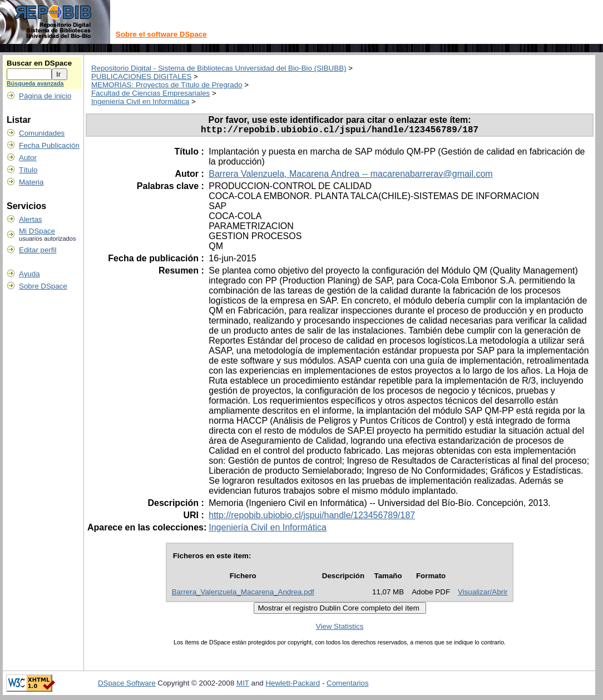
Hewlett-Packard (293, 685)
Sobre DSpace (43, 286)
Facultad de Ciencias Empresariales (150, 93)
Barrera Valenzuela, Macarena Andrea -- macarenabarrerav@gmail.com (350, 176)
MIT (243, 685)
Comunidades (42, 133)
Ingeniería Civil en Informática (140, 101)
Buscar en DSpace (39, 63)
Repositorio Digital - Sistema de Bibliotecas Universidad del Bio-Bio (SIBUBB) (219, 68)
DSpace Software (127, 685)
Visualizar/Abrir (483, 594)
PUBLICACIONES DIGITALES (141, 76)
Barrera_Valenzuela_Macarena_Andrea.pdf (243, 594)
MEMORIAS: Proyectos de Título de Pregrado (167, 85)
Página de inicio (45, 96)
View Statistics (340, 629)
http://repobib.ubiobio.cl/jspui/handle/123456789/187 (312, 517)
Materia (31, 182)
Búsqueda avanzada (35, 83)
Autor (28, 158)
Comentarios (348, 685)
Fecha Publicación (49, 145)
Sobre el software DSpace (161, 34)
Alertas (30, 219)
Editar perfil (38, 250)
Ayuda (29, 274)
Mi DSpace (37, 231)
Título (28, 170)
